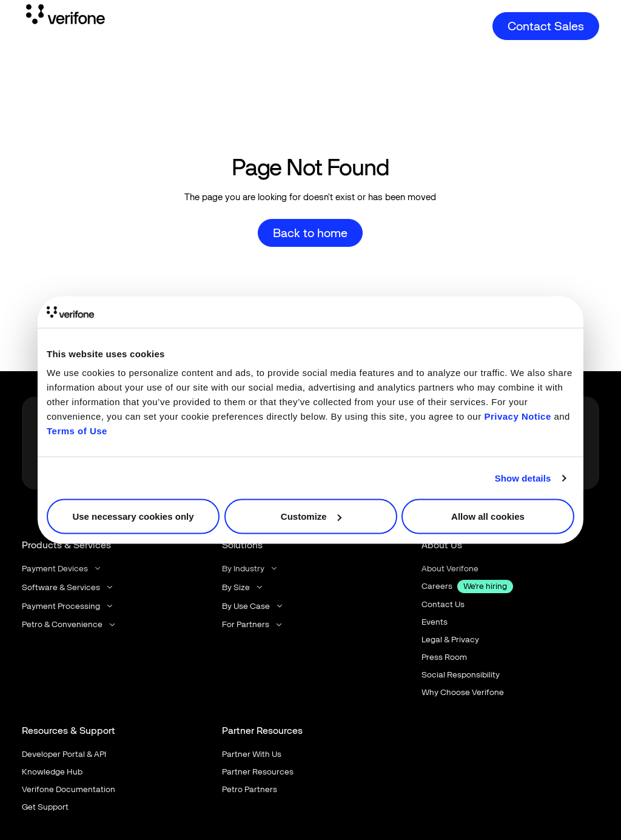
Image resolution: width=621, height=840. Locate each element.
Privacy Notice (517, 416)
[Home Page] (65, 16)
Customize (311, 516)
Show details (523, 478)
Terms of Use (77, 431)
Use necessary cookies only (133, 516)
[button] (62, 569)
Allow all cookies (488, 516)
